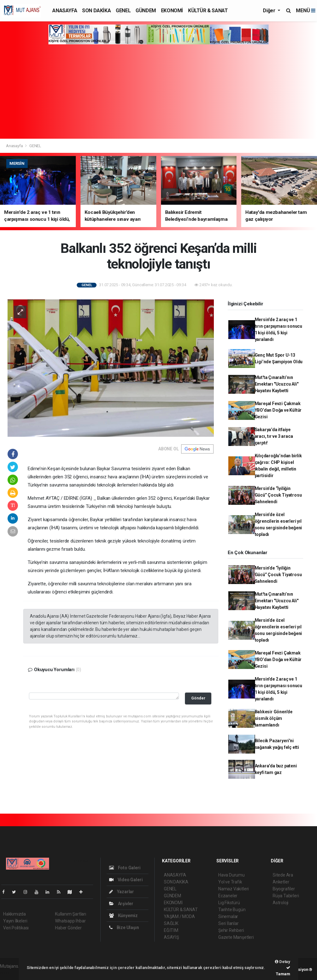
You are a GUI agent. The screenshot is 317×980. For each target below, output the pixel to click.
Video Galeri (126, 880)
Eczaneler (228, 896)
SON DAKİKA (96, 11)
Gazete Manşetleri (236, 937)
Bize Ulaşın (124, 927)
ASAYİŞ (171, 937)
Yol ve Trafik (230, 882)
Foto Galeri (125, 868)
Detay (283, 962)
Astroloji (281, 903)
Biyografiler (284, 889)
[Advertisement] (158, 92)
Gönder (198, 698)
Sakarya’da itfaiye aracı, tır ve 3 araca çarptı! (274, 436)
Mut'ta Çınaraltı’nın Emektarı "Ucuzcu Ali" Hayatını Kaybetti (277, 384)
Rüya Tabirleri (286, 896)
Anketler (281, 882)
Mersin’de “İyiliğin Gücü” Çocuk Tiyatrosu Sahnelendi (278, 495)
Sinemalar (228, 916)
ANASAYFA (65, 11)
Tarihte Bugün (232, 910)
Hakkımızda (14, 914)
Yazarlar (122, 892)
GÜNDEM (146, 11)
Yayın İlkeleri (15, 921)
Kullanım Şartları (71, 914)
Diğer (270, 11)
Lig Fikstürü (229, 903)
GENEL (123, 11)
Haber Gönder (68, 928)
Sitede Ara (283, 875)
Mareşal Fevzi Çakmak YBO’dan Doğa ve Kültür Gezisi (278, 410)
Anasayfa (15, 146)
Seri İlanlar (228, 923)
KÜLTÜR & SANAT (208, 11)
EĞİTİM (171, 930)
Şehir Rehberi (231, 930)
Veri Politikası (16, 928)
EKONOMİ (172, 11)
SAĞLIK (171, 923)
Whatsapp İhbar (70, 921)
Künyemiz (123, 916)
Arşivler (121, 904)
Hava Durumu (231, 875)
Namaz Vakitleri (234, 889)
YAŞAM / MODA (179, 916)
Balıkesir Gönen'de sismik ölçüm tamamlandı (274, 718)
